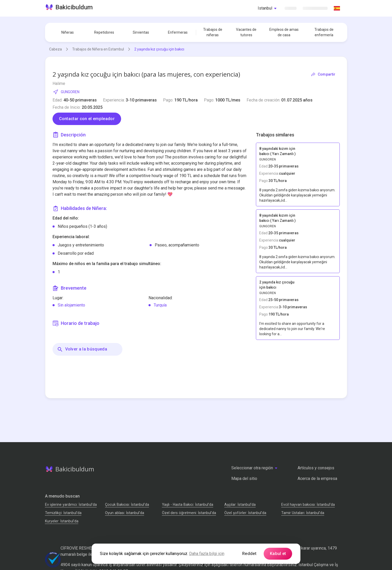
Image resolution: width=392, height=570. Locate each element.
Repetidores (104, 32)
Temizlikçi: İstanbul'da (63, 513)
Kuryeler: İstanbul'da (62, 521)
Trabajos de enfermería (324, 32)
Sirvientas (141, 32)
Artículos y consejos (316, 468)
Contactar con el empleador (87, 119)
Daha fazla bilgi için (207, 554)
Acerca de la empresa (317, 478)
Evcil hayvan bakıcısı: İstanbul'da (308, 505)
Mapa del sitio (244, 478)
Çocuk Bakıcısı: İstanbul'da (127, 505)
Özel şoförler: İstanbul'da (245, 513)
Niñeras (68, 32)
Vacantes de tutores (246, 32)
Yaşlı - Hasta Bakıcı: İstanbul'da (188, 505)
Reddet (249, 554)
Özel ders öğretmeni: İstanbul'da (189, 513)
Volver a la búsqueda (82, 349)
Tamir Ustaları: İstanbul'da (303, 513)
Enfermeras (178, 32)
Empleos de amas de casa (284, 32)
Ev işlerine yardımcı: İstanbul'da (71, 505)
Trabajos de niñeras (213, 32)
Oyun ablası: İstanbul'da (125, 513)
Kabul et (278, 554)
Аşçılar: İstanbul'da (240, 505)
